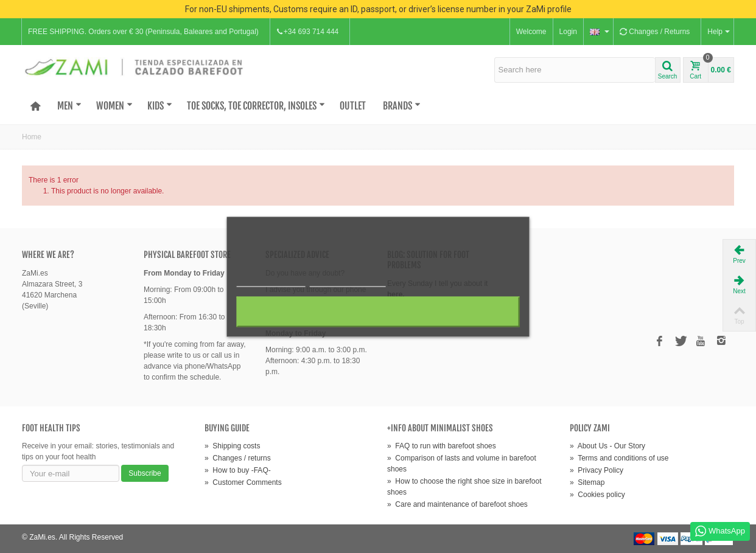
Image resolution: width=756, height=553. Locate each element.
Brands (402, 106)
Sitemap (587, 482)
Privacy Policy (597, 470)
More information (271, 281)
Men (69, 106)
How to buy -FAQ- (238, 470)
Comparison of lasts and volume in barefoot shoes (462, 464)
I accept (378, 311)
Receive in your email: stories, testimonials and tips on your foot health (98, 451)
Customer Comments (243, 482)
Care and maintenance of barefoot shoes (457, 504)
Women (114, 106)
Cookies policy (597, 495)
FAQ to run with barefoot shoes (442, 446)
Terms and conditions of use (619, 458)
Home (32, 137)
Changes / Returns (655, 32)
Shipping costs (232, 446)
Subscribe (145, 473)
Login (568, 32)
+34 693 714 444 (307, 32)
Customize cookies (348, 281)
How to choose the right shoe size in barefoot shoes (464, 487)
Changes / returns (238, 458)
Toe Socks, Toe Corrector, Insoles (256, 106)
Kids (160, 106)
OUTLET (353, 106)
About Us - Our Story (607, 446)
